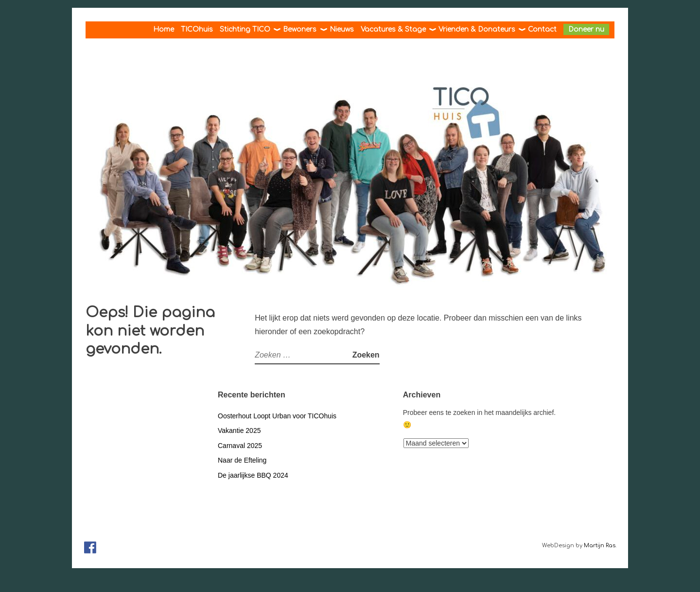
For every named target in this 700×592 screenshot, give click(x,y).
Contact (542, 29)
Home (164, 29)
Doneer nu (586, 29)
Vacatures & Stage (393, 29)
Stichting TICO (245, 29)
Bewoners (300, 29)
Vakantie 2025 (239, 431)
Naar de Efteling (242, 460)
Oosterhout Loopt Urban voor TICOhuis (277, 416)
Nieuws (342, 29)
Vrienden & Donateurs (477, 29)
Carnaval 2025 (240, 446)
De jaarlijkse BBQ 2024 (253, 475)
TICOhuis (197, 29)
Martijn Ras (600, 546)
